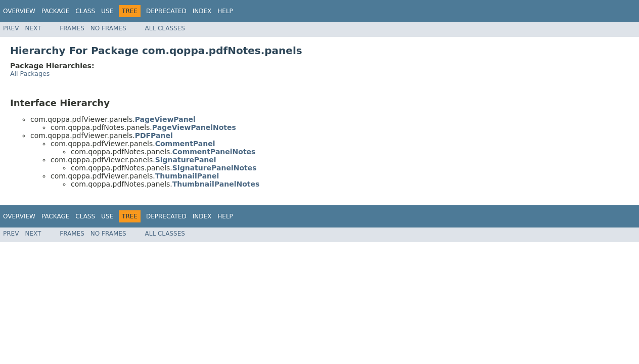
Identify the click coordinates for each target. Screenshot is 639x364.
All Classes (165, 28)
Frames (72, 28)
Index (202, 11)
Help (225, 11)
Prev (11, 28)
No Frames (108, 28)
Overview (19, 11)
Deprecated (166, 11)
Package (55, 11)
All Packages (30, 74)
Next (33, 28)
